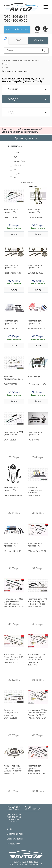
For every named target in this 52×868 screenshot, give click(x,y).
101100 (37, 328)
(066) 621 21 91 (14, 807)
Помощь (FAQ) (14, 844)
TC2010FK (11, 217)
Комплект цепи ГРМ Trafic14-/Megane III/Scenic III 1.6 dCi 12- (37, 602)
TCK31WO (34, 663)
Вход (19, 40)
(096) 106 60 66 (16, 20)
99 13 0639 (36, 273)
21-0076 (10, 328)
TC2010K (10, 440)
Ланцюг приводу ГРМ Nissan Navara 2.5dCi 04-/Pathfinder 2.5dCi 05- (14, 768)
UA (5, 38)
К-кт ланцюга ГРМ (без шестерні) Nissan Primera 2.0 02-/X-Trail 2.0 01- (37, 657)
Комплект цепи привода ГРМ (11, 211)
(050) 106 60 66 (16, 17)
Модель (14, 99)
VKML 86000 (35, 217)
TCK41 (37, 773)
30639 (12, 273)
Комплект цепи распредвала (16, 71)
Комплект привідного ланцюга (14, 378)
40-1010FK (13, 551)
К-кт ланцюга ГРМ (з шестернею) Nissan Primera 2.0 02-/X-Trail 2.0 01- (37, 713)
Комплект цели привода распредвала (35, 768)
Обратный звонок (17, 29)
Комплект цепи (35, 376)
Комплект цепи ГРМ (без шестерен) (13, 433)
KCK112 (11, 773)
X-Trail (5, 68)
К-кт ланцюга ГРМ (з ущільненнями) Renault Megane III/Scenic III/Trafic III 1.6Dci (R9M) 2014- (13, 602)
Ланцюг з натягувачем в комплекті (35, 490)
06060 (13, 495)
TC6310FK (11, 718)
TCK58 (37, 551)
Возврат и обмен (15, 839)
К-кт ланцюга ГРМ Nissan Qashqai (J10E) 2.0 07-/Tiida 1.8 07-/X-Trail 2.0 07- (14, 657)
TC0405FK (11, 384)
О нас (10, 829)
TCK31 (37, 718)
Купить (14, 234)
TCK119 (14, 607)
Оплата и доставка (16, 834)
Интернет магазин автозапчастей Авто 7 (21, 60)
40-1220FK (37, 384)
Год (11, 112)
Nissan (5, 64)
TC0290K (34, 495)
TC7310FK (35, 607)
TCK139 (14, 662)
